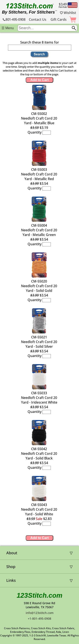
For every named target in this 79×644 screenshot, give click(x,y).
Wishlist (68, 13)
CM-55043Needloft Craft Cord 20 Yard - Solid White (39, 509)
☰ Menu (8, 28)
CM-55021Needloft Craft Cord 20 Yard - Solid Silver (39, 342)
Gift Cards (59, 19)
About (12, 553)
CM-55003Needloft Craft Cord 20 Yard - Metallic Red (39, 174)
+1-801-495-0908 (39, 618)
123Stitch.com (39, 595)
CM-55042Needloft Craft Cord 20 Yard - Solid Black (39, 454)
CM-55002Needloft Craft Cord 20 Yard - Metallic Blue (39, 118)
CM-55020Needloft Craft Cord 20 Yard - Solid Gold (39, 286)
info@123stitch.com (40, 613)
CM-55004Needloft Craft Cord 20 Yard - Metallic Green (39, 230)
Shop (11, 567)
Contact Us (38, 19)
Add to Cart (39, 80)
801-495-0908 (14, 19)
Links (11, 580)
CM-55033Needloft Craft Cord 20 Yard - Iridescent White (39, 398)
